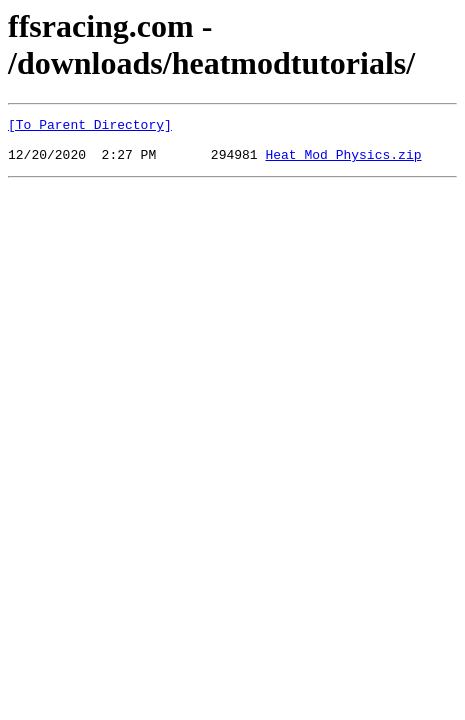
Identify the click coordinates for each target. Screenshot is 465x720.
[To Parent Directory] (90, 127)
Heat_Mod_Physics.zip (343, 163)
